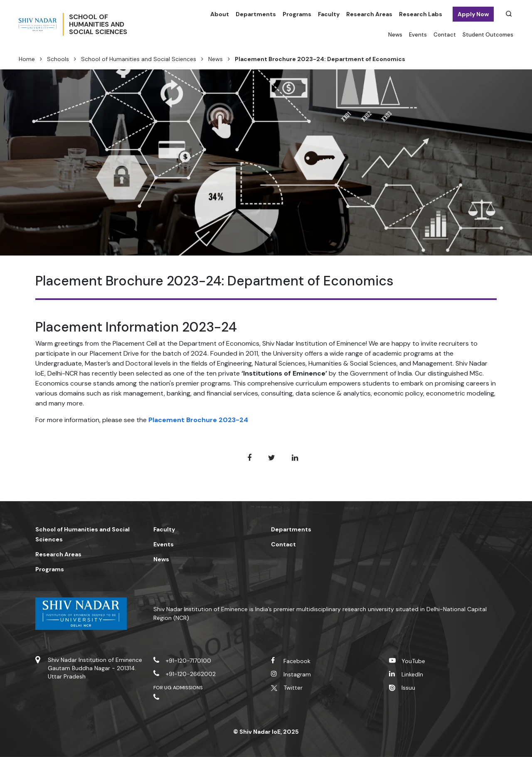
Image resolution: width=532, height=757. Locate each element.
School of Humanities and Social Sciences (139, 59)
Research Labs (421, 14)
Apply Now (473, 14)
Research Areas (369, 14)
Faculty (329, 14)
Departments (256, 14)
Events (418, 35)
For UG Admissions (178, 688)
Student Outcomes (488, 35)
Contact (445, 35)
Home (27, 59)
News (395, 35)
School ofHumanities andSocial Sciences (127, 25)
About (220, 14)
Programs (297, 14)
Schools (58, 59)
